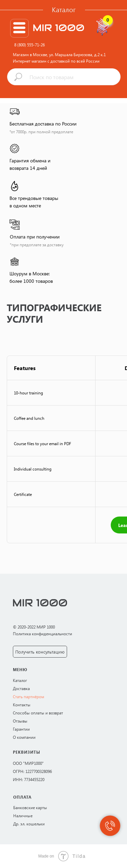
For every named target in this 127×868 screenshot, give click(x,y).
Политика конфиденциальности (43, 634)
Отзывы (20, 721)
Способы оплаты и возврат (38, 713)
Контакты (22, 705)
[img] (19, 28)
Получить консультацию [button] (40, 652)
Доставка (21, 688)
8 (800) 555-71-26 (29, 45)
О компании (24, 737)
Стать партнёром (28, 696)
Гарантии (21, 729)
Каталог (64, 9)
